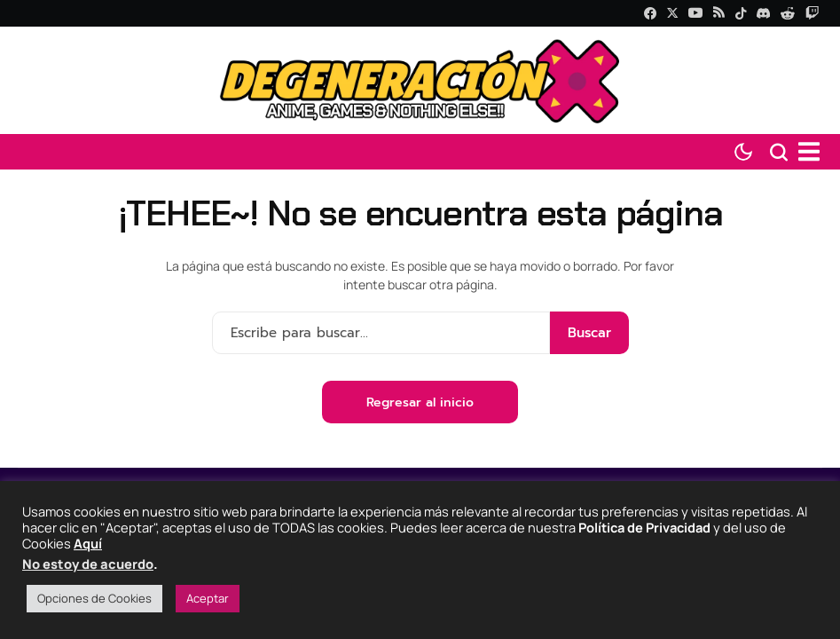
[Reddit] (788, 13)
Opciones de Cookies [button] (94, 598)
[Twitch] (812, 13)
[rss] (719, 14)
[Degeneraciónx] (420, 80)
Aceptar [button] (208, 598)
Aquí (88, 543)
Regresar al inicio (420, 402)
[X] (672, 13)
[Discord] (763, 13)
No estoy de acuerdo (88, 564)
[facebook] (650, 13)
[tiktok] (741, 13)
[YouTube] (695, 13)
